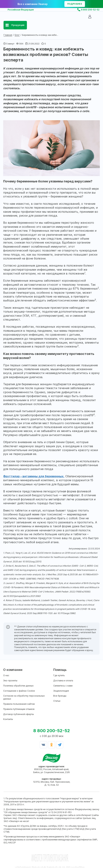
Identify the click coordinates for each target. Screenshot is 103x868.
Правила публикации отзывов (19, 709)
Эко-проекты (10, 681)
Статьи (57, 701)
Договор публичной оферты (18, 714)
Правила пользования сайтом (19, 704)
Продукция (18, 25)
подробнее (75, 4)
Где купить (59, 675)
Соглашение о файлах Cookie (19, 691)
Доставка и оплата (63, 681)
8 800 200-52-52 (90, 10)
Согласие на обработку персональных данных (24, 697)
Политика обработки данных (18, 686)
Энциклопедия (61, 691)
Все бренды (60, 696)
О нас (6, 675)
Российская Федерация (21, 10)
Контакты (8, 719)
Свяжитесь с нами (63, 686)
